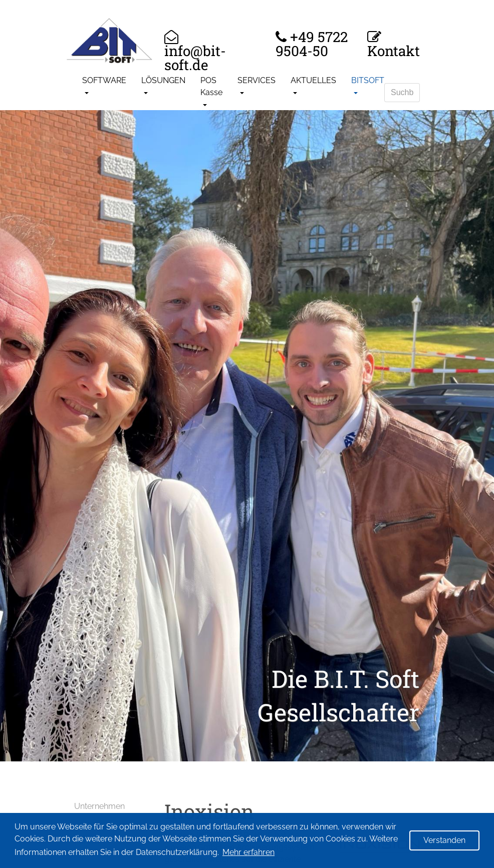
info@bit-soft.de (195, 57)
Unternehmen (99, 806)
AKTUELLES (313, 80)
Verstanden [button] (444, 840)
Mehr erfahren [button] (249, 852)
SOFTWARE (104, 80)
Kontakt (394, 50)
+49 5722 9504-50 (312, 44)
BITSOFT (368, 80)
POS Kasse (211, 86)
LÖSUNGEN (163, 80)
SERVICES (257, 80)
